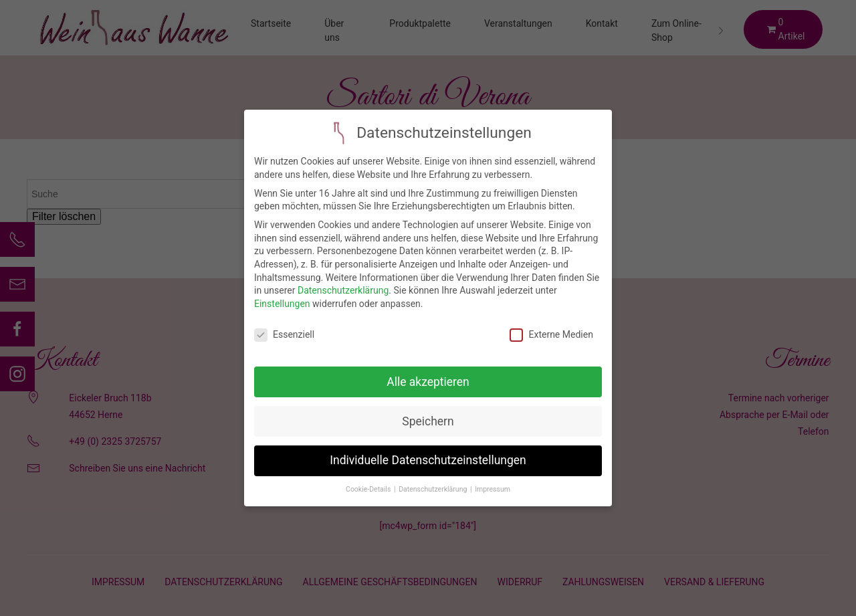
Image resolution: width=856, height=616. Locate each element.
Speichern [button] (428, 416)
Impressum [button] (493, 484)
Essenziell (284, 329)
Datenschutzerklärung (343, 285)
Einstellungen (282, 298)
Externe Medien (551, 329)
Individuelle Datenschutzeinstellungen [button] (428, 455)
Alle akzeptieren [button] (428, 377)
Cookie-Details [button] (369, 484)
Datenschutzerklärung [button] (434, 484)
